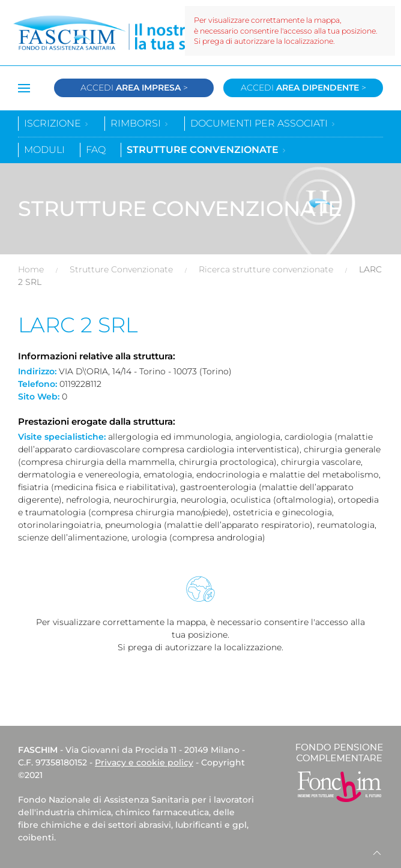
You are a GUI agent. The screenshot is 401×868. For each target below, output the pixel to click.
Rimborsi (140, 123)
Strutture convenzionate (207, 150)
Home (31, 269)
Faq (96, 150)
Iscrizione (57, 123)
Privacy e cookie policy (144, 762)
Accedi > (134, 88)
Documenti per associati (263, 123)
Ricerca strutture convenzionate (266, 269)
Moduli (44, 150)
